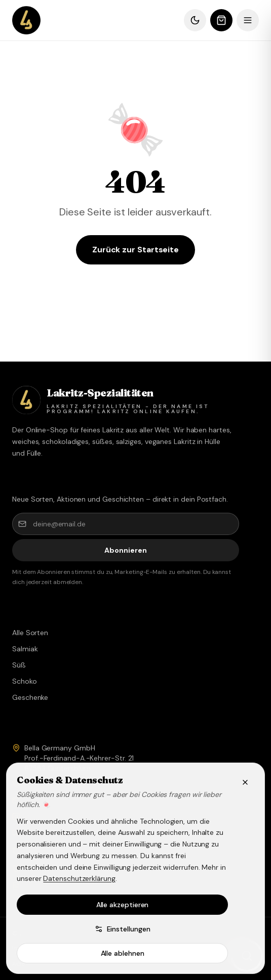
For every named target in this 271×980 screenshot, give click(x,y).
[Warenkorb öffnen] (221, 20)
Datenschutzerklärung (79, 878)
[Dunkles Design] (195, 20)
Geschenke (30, 697)
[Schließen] (245, 782)
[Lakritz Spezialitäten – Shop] (26, 20)
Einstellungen (123, 929)
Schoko (25, 681)
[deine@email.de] (126, 524)
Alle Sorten (30, 633)
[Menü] (248, 20)
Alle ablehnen (123, 953)
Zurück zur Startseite (135, 250)
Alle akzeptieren (123, 905)
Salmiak (25, 649)
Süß (19, 665)
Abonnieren (125, 550)
